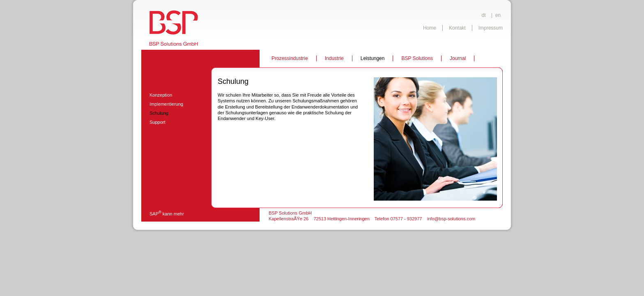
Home (430, 28)
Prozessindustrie (290, 58)
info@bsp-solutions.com (451, 219)
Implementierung (166, 104)
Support (158, 122)
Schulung (159, 113)
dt (484, 15)
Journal (458, 58)
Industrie (334, 58)
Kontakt (457, 28)
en (498, 15)
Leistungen (373, 58)
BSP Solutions (417, 58)
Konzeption (161, 95)
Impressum (491, 28)
